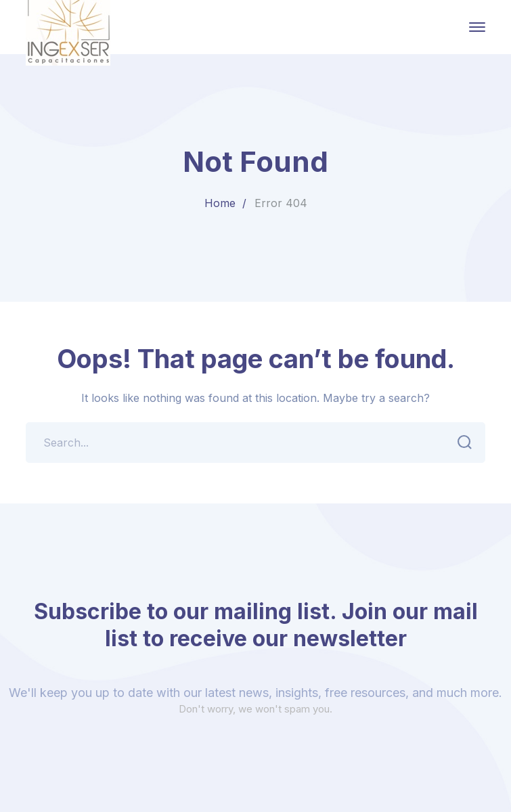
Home (220, 203)
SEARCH (461, 443)
